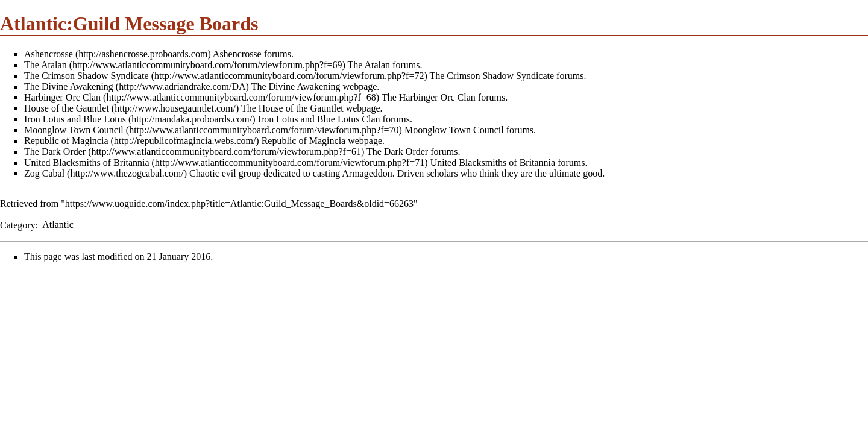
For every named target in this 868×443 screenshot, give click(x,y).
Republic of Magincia (66, 141)
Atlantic (58, 225)
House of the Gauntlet (67, 108)
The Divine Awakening (69, 86)
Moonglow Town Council (74, 130)
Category (18, 225)
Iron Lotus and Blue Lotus (75, 119)
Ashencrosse (49, 54)
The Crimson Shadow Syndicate (86, 76)
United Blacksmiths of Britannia (87, 162)
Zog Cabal (44, 173)
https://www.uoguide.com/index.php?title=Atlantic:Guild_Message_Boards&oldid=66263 (239, 203)
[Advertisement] (101, 356)
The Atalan (46, 65)
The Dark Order (55, 152)
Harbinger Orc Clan (62, 97)
